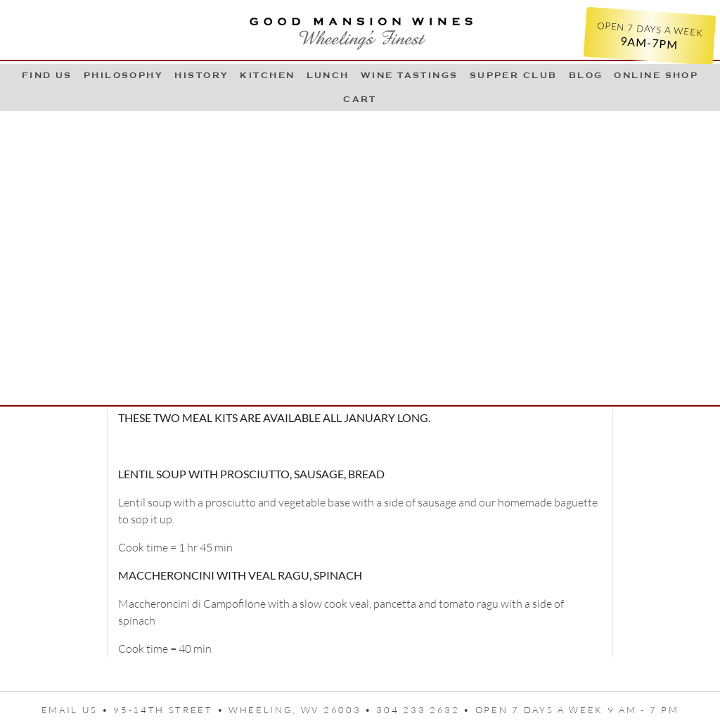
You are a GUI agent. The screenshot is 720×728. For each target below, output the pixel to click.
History (201, 75)
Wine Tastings (410, 75)
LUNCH (328, 75)
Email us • (78, 710)
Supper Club (514, 75)
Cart (360, 99)
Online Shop (656, 75)
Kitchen (267, 75)
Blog (586, 75)
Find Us (47, 75)
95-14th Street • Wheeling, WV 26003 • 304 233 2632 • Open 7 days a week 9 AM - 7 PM (396, 710)
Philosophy (124, 75)
